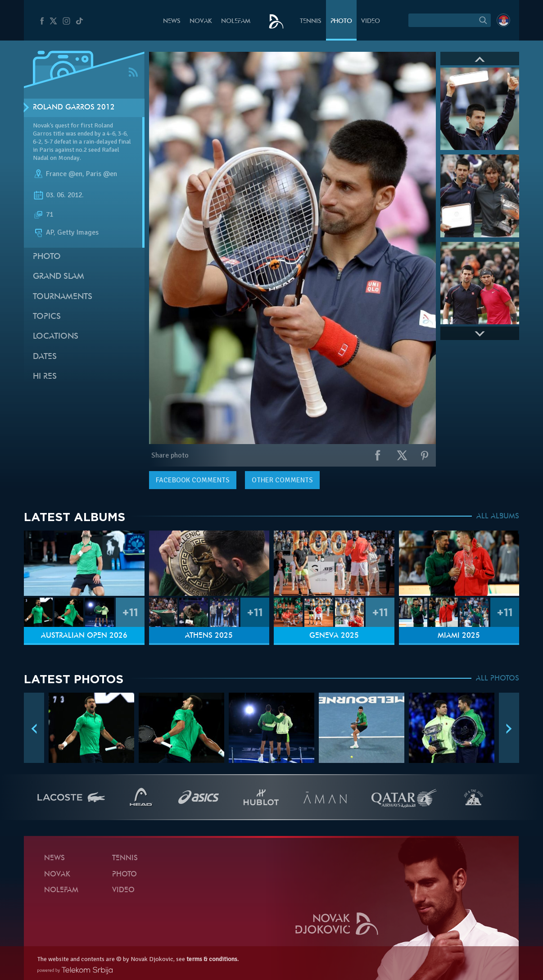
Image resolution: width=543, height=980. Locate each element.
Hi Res (45, 377)
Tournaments (63, 297)
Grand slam (59, 277)
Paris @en (102, 174)
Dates (45, 357)
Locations (56, 337)
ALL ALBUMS (498, 517)
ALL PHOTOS (498, 679)
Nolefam (236, 21)
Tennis (311, 21)
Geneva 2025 (334, 636)
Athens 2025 (209, 636)
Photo (341, 21)
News (172, 21)
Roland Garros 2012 (74, 108)
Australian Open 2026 (84, 636)
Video (371, 21)
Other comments (282, 480)
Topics (47, 317)
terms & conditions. (213, 959)
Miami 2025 (459, 636)
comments (193, 480)
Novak (201, 21)
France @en (64, 174)
